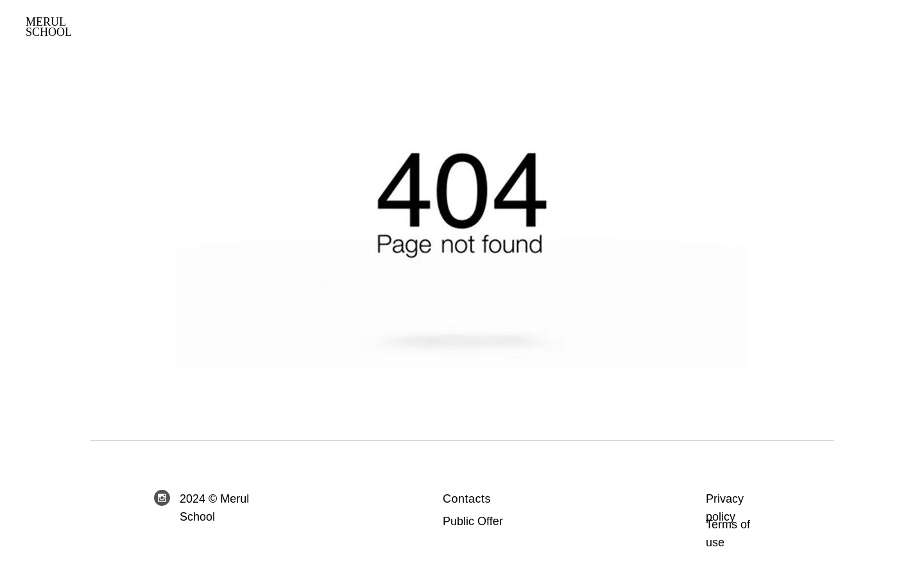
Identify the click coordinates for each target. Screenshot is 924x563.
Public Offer (473, 521)
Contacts (467, 499)
